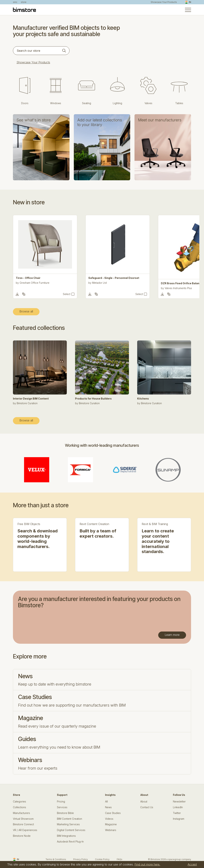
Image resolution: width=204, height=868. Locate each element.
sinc (15, 2)
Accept (192, 864)
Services (62, 807)
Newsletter (179, 802)
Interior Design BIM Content (31, 399)
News (108, 807)
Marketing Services (68, 824)
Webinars (111, 830)
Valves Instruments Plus (178, 288)
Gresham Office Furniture (34, 283)
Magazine (111, 824)
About (144, 802)
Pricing (61, 802)
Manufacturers (21, 813)
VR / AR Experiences (25, 830)
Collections (19, 807)
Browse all (26, 311)
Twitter (177, 813)
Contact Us (147, 807)
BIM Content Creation (69, 819)
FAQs (120, 859)
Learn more (172, 635)
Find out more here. (147, 864)
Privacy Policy (81, 859)
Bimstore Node (22, 836)
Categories (19, 802)
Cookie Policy (102, 859)
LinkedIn (178, 807)
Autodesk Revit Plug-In (70, 842)
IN (188, 2)
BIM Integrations (66, 836)
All (106, 802)
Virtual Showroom (23, 819)
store (24, 2)
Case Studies (113, 813)
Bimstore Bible (65, 813)
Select (67, 294)
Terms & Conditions (56, 859)
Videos (109, 819)
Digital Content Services (71, 830)
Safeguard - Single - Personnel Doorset (114, 278)
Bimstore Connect (23, 824)
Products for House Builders (93, 399)
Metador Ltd (99, 283)
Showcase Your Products (164, 2)
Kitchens (143, 399)
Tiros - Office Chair (28, 278)
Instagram (179, 819)
